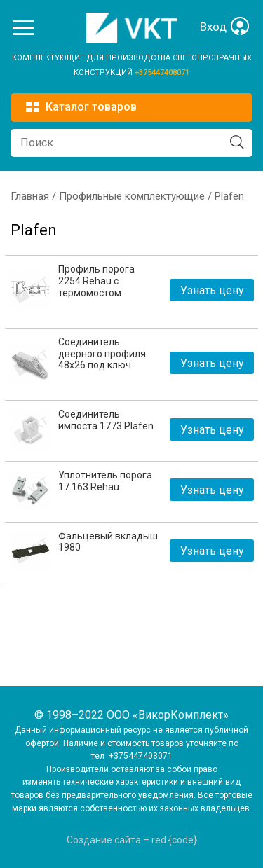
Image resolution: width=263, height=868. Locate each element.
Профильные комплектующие (132, 196)
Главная (30, 196)
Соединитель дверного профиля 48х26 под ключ (102, 354)
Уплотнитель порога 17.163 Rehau (105, 481)
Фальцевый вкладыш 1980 (108, 542)
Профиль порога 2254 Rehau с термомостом (96, 281)
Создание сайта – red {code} (132, 840)
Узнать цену (212, 290)
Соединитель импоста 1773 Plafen (106, 420)
